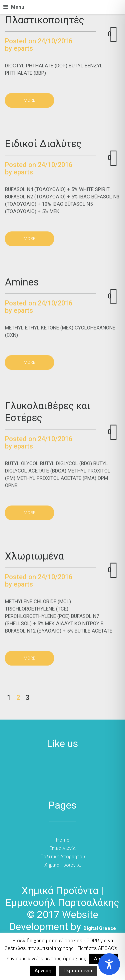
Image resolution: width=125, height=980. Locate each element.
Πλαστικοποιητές (45, 20)
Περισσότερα (78, 971)
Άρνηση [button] (43, 971)
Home (62, 840)
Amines (22, 282)
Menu (18, 7)
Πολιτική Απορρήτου (63, 857)
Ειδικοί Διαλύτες (43, 144)
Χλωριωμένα (34, 556)
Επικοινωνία (62, 848)
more (29, 100)
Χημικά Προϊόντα (62, 865)
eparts (23, 48)
